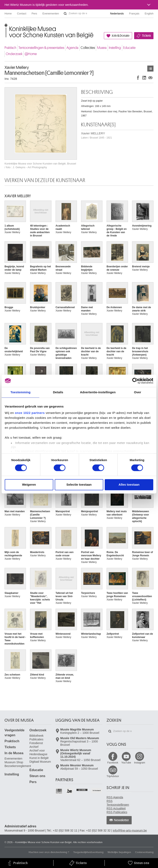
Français (134, 14)
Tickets (146, 36)
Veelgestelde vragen (15, 733)
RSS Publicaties (117, 812)
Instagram (140, 763)
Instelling (115, 48)
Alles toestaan (129, 485)
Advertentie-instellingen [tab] (98, 392)
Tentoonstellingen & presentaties (41, 48)
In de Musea (14, 753)
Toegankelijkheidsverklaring (88, 852)
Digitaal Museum (40, 762)
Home (8, 14)
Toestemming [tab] (21, 392)
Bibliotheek (37, 736)
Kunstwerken (150, 69)
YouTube (126, 763)
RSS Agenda (115, 797)
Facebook (113, 763)
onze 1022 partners (30, 413)
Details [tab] (58, 392)
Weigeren (29, 485)
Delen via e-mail (150, 78)
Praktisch (10, 48)
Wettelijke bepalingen (119, 852)
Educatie (129, 48)
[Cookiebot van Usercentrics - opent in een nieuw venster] (135, 381)
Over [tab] (138, 392)
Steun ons (37, 776)
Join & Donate (121, 36)
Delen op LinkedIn (144, 78)
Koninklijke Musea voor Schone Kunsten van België (5, 27)
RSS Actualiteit (116, 808)
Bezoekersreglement (18, 766)
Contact (22, 14)
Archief (34, 747)
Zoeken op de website (65, 14)
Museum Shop (14, 762)
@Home (31, 54)
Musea (102, 48)
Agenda (72, 48)
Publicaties (36, 739)
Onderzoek (14, 54)
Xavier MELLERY (96, 135)
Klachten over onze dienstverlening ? (49, 852)
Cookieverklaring (144, 852)
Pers (34, 14)
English (149, 14)
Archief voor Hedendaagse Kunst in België (39, 754)
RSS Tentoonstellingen (118, 803)
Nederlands (117, 14)
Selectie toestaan (79, 485)
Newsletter (121, 820)
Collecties (88, 48)
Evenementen (51, 14)
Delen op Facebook (138, 78)
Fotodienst (36, 743)
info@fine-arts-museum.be (130, 830)
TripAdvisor (113, 776)
